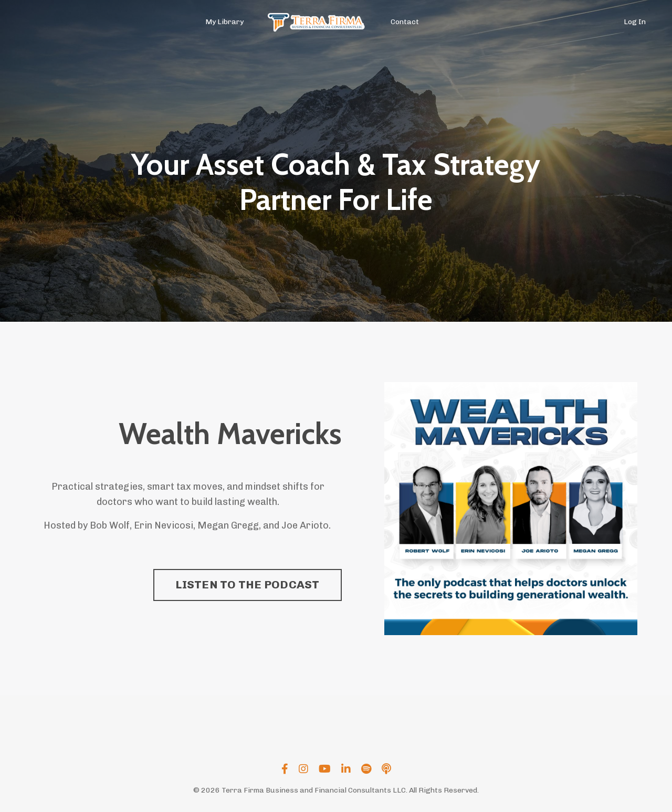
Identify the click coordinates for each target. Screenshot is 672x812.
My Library (224, 22)
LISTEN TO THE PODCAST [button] (247, 584)
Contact (405, 22)
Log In (635, 22)
